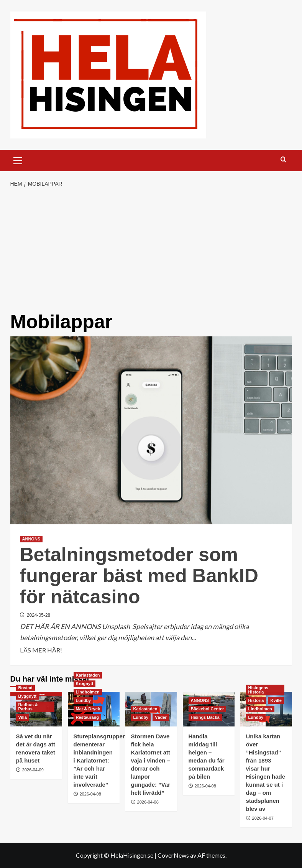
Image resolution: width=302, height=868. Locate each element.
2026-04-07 (263, 818)
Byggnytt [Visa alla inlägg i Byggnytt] (28, 696)
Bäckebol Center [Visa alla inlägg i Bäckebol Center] (208, 709)
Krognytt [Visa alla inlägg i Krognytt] (85, 684)
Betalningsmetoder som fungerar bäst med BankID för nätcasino (139, 576)
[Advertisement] (151, 250)
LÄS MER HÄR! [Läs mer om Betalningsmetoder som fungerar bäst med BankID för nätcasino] (41, 650)
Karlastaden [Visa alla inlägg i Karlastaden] (88, 675)
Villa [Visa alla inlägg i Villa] (23, 717)
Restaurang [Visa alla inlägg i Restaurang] (88, 717)
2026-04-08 (90, 794)
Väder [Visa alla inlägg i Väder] (161, 717)
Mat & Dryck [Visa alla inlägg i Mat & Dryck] (88, 709)
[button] (18, 160)
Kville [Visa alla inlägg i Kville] (276, 700)
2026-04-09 (33, 770)
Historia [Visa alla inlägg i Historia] (256, 700)
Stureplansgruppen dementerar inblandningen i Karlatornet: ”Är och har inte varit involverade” (100, 760)
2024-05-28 (39, 615)
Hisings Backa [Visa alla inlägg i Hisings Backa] (205, 717)
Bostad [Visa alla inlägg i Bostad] (25, 688)
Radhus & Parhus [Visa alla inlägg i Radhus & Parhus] (28, 707)
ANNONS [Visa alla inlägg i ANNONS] (31, 539)
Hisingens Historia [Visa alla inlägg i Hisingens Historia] (259, 690)
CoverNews (173, 855)
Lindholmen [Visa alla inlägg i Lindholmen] (88, 692)
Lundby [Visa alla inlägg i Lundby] (84, 700)
